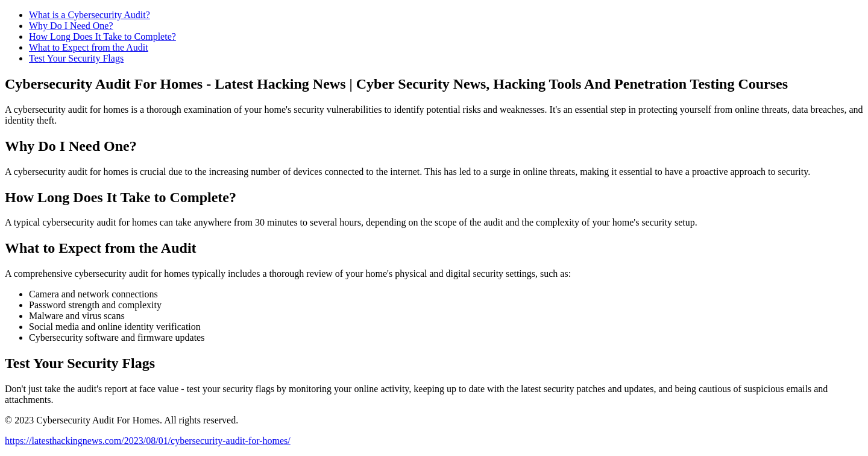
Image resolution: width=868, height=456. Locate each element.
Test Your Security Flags (76, 58)
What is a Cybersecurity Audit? (90, 15)
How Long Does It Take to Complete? (102, 36)
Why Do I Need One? (71, 26)
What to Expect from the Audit (89, 47)
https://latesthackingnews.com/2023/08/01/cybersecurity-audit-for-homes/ (148, 441)
